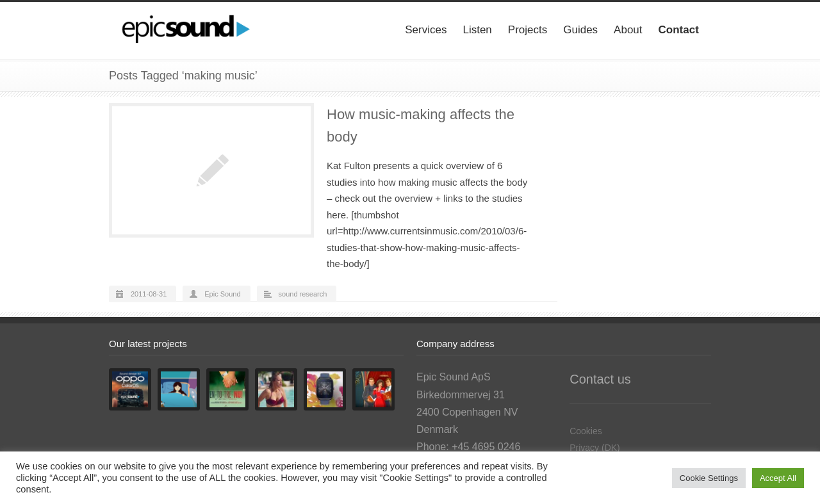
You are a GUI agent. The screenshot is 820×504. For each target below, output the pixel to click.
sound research (303, 294)
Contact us (600, 379)
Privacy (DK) (595, 448)
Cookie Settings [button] (709, 478)
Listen (477, 30)
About (628, 30)
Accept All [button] (778, 478)
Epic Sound (222, 294)
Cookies (586, 431)
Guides (580, 30)
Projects (528, 30)
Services (426, 30)
